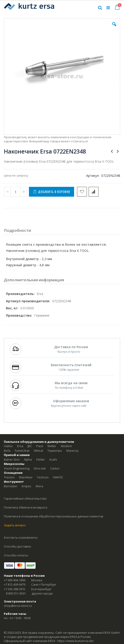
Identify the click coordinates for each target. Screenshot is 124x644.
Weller (52, 446)
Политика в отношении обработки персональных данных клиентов (54, 516)
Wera (39, 486)
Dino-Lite (40, 468)
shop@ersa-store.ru (18, 606)
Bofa (7, 451)
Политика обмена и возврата (26, 507)
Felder (41, 459)
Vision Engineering (17, 468)
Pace (40, 446)
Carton (55, 468)
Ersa (20, 446)
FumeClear (22, 451)
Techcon (43, 477)
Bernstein (11, 486)
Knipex (26, 486)
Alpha (28, 459)
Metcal (39, 451)
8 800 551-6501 (16, 593)
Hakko (8, 446)
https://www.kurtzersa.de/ (76, 641)
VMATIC (58, 477)
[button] (114, 28)
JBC (30, 446)
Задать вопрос (15, 525)
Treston (9, 477)
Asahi (53, 459)
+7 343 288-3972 (15, 589)
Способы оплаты (16, 555)
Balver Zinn (12, 459)
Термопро (55, 451)
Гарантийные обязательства (25, 498)
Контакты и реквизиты (21, 537)
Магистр (72, 451)
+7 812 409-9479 (15, 584)
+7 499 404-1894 (15, 580)
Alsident (66, 446)
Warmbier (26, 477)
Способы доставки (17, 546)
